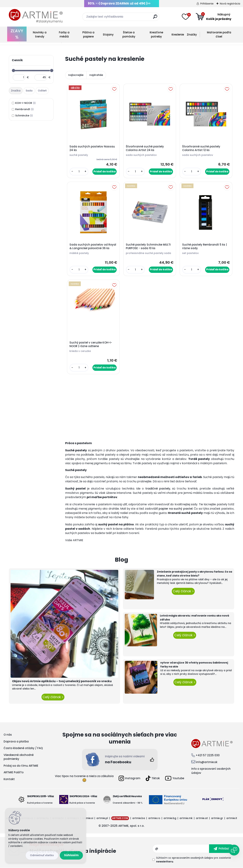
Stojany (108, 35)
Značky (192, 35)
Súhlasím (71, 855)
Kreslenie (178, 35)
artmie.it (232, 818)
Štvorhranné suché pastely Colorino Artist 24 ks (145, 148)
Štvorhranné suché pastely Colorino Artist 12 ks (201, 148)
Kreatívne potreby (156, 34)
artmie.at (202, 818)
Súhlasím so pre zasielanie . (194, 860)
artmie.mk (186, 818)
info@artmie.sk (207, 762)
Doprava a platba (16, 741)
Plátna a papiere (88, 34)
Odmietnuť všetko (42, 855)
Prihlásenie (207, 4)
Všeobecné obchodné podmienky (19, 757)
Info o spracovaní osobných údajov (211, 771)
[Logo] (36, 16)
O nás (8, 735)
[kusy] (79, 172)
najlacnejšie (76, 75)
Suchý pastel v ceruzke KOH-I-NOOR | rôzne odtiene (91, 344)
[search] (155, 18)
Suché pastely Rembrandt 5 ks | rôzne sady (205, 246)
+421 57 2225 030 (208, 755)
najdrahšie (96, 75)
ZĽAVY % (17, 34)
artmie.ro (154, 818)
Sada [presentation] (29, 91)
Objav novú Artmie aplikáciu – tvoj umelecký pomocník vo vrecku (62, 681)
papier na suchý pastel (176, 509)
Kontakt (9, 779)
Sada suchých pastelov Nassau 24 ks (92, 148)
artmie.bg (170, 818)
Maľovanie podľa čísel (219, 34)
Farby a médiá (64, 34)
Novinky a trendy (40, 34)
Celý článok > (53, 697)
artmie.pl (102, 818)
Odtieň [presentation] (42, 91)
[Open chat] (234, 850)
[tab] (16, 91)
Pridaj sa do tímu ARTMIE (21, 766)
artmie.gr (217, 818)
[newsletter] (222, 849)
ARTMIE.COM (120, 818)
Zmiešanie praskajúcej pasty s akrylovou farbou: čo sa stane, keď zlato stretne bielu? (194, 574)
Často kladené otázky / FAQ (23, 748)
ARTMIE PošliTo (14, 772)
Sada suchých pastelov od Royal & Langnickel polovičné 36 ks (93, 246)
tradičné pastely (158, 489)
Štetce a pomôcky (129, 34)
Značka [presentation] (16, 91)
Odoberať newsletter (91, 849)
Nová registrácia (230, 4)
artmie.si (88, 818)
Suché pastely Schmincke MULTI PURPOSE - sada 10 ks (148, 246)
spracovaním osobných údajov (193, 858)
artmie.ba (139, 818)
